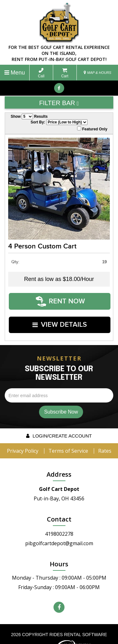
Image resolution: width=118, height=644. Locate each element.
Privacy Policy (23, 438)
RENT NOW (61, 298)
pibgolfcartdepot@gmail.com (59, 530)
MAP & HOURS (98, 73)
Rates (105, 438)
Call (41, 73)
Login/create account (59, 423)
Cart (65, 73)
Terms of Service (68, 438)
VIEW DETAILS (60, 315)
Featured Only (92, 129)
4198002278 (59, 521)
